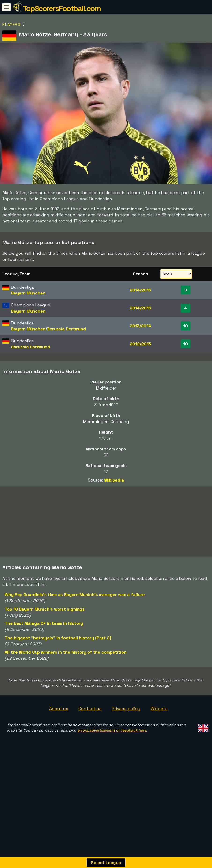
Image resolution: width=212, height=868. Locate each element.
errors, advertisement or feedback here (112, 756)
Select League (106, 862)
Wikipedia (114, 480)
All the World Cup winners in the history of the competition (66, 677)
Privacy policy (126, 734)
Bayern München (28, 293)
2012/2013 (140, 344)
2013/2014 (140, 326)
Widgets (159, 734)
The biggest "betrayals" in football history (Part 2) (58, 663)
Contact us (90, 734)
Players (11, 24)
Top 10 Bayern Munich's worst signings (45, 634)
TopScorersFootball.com (62, 8)
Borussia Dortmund (67, 329)
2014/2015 (140, 290)
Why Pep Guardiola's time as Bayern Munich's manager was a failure (75, 620)
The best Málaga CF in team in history (44, 649)
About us (59, 734)
